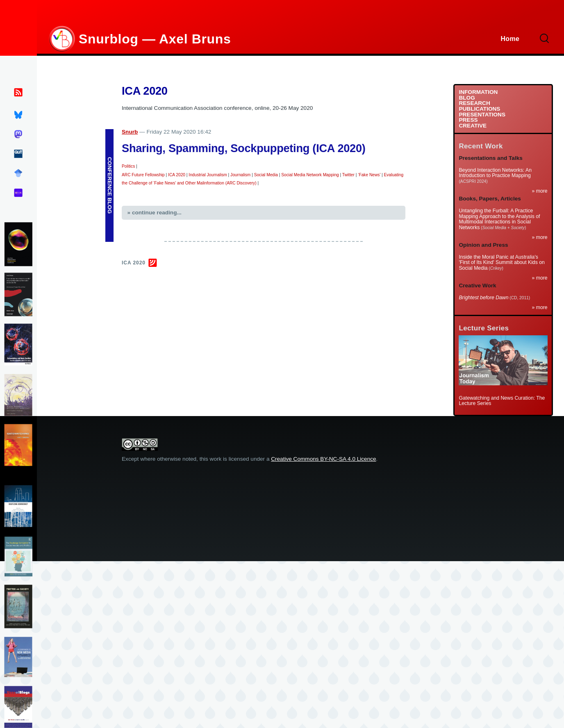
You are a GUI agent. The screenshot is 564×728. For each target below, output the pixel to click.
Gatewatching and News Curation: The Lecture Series (502, 401)
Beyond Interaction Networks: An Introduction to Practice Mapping (495, 173)
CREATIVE (473, 126)
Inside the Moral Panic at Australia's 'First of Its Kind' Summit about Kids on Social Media (501, 263)
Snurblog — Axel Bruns (155, 39)
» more (540, 191)
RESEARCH (474, 103)
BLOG (467, 98)
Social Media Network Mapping (310, 175)
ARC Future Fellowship (143, 175)
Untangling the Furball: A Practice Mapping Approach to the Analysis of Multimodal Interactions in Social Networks (499, 219)
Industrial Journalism (208, 175)
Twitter (348, 175)
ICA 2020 (177, 175)
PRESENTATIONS (482, 115)
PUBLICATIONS (479, 109)
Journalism (240, 175)
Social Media (266, 175)
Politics (128, 166)
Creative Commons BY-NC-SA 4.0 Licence (323, 459)
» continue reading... (155, 213)
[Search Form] (545, 39)
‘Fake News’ (369, 175)
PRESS (468, 120)
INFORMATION (478, 92)
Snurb (130, 132)
